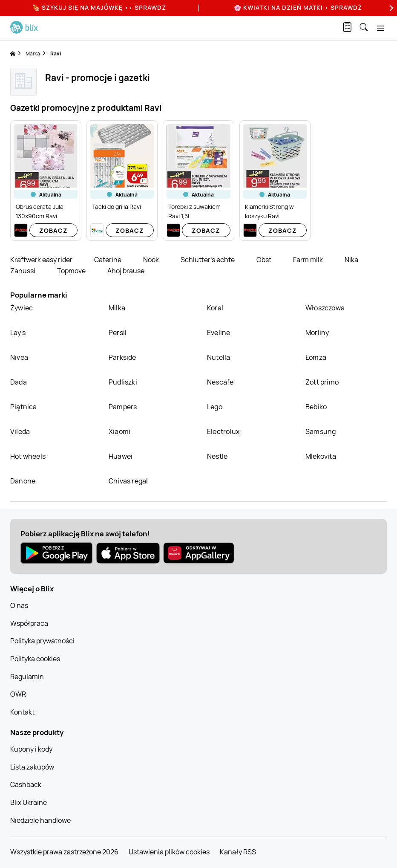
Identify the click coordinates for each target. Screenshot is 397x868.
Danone (23, 481)
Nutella (219, 357)
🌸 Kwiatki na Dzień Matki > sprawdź (298, 7)
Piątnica (24, 407)
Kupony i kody (31, 749)
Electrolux (223, 431)
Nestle (217, 456)
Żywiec (22, 308)
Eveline (219, 333)
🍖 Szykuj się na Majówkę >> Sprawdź (99, 7)
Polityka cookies (35, 659)
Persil (118, 333)
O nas (19, 605)
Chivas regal (128, 481)
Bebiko (316, 407)
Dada (19, 382)
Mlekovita (321, 456)
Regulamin (27, 677)
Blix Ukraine (29, 802)
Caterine (108, 260)
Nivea (19, 357)
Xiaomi (119, 431)
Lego (215, 407)
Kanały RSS (238, 852)
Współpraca (29, 623)
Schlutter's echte (208, 260)
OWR (18, 694)
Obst (265, 260)
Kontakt (22, 712)
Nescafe (220, 382)
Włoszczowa (325, 308)
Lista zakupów (32, 767)
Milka (117, 308)
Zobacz (53, 230)
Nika (351, 260)
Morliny (317, 333)
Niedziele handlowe (40, 820)
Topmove (72, 271)
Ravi (56, 54)
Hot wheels (28, 456)
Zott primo (322, 382)
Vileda (20, 431)
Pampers (123, 407)
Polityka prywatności (42, 641)
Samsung (321, 431)
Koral (215, 308)
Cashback (26, 784)
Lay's (18, 333)
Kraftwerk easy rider (42, 260)
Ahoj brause (126, 271)
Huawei (121, 456)
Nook (152, 260)
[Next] (390, 8)
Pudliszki (123, 382)
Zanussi (23, 271)
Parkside (122, 357)
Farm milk (309, 260)
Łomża (316, 357)
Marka (33, 54)
